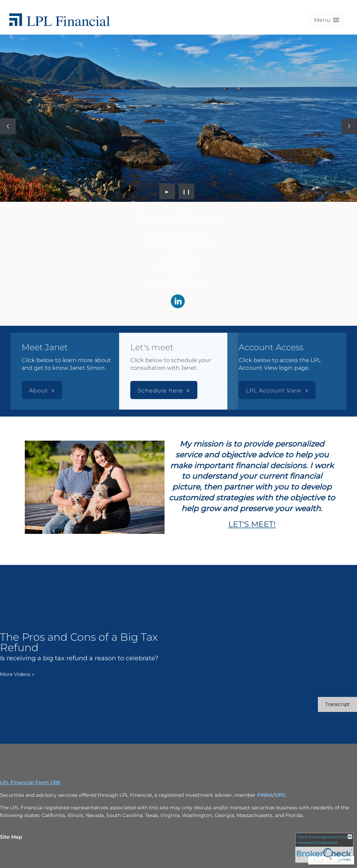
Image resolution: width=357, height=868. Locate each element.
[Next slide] (349, 126)
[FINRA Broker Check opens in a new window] (324, 848)
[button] (327, 20)
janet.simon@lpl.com (179, 283)
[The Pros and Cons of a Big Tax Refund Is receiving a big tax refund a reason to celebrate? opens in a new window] (89, 647)
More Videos (17, 674)
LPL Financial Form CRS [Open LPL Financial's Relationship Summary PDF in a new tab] (30, 782)
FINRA (265, 795)
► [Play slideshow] (167, 191)
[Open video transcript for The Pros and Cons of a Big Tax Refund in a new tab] (337, 704)
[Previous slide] (8, 126)
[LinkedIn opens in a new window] (178, 302)
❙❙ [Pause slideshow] (187, 191)
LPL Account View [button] (179, 391)
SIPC (280, 795)
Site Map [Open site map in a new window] (11, 837)
